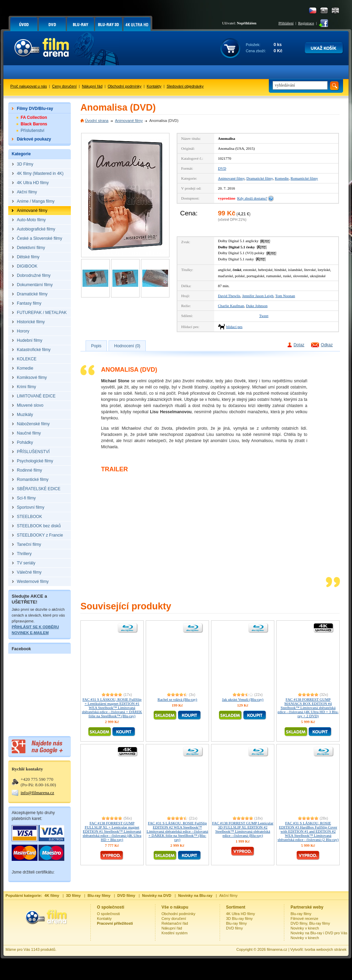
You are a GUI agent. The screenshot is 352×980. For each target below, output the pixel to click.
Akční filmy (228, 895)
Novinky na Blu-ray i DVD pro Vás (319, 933)
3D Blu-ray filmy (240, 919)
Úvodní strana (97, 121)
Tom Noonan (285, 296)
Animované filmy (129, 121)
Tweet (264, 316)
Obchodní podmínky (124, 86)
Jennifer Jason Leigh (258, 296)
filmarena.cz (277, 949)
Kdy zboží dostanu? (252, 198)
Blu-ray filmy (237, 923)
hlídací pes (234, 327)
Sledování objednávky (185, 86)
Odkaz (327, 345)
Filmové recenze (304, 919)
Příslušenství (32, 131)
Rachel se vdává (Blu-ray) (177, 699)
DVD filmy (235, 928)
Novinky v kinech (305, 928)
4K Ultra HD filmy (241, 914)
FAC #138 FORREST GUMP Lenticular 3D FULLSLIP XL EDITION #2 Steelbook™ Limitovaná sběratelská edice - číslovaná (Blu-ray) (243, 829)
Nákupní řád (92, 86)
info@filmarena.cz (37, 793)
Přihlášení (286, 23)
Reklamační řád (175, 923)
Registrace (306, 23)
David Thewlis (229, 296)
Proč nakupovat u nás (29, 86)
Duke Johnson (257, 306)
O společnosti (108, 914)
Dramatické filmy (260, 178)
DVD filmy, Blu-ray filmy (310, 923)
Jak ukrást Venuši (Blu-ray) (243, 699)
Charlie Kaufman (231, 306)
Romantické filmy (304, 178)
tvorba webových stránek (326, 949)
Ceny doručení (65, 86)
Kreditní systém (175, 933)
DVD (222, 168)
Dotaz (299, 345)
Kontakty (154, 86)
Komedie (282, 178)
